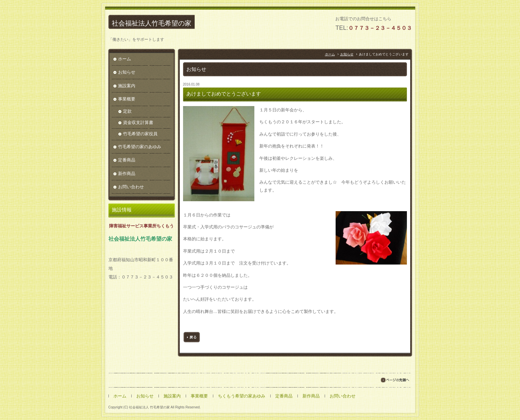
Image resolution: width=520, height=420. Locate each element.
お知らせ (347, 55)
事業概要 (127, 99)
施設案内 (127, 86)
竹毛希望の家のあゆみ (140, 147)
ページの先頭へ (395, 380)
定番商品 (127, 160)
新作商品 (127, 174)
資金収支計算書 (138, 123)
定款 (127, 112)
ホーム (330, 55)
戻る (192, 337)
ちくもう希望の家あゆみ (242, 396)
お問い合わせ (131, 187)
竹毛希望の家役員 (140, 134)
